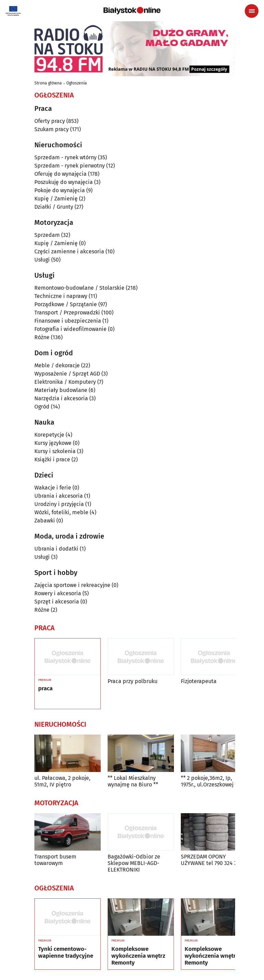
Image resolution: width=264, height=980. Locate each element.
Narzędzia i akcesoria (61, 398)
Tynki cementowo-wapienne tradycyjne (66, 953)
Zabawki (45, 521)
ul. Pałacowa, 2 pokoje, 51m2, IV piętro (62, 781)
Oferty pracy (50, 121)
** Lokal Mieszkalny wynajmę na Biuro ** (133, 781)
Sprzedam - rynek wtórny (65, 157)
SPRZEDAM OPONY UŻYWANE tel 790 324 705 (212, 860)
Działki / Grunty (54, 207)
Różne (42, 337)
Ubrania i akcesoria (59, 496)
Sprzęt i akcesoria (57, 602)
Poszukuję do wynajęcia (64, 182)
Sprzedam (47, 235)
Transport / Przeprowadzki (67, 313)
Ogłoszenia (77, 83)
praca (45, 689)
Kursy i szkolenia (55, 451)
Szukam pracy (52, 129)
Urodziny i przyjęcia (59, 504)
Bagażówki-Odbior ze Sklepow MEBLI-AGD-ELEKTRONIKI (134, 863)
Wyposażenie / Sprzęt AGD (67, 374)
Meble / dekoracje (57, 365)
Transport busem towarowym (55, 860)
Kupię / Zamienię (56, 199)
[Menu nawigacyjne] (252, 11)
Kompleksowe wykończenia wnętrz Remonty (138, 956)
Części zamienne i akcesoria (69, 251)
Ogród (42, 407)
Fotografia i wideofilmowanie (70, 329)
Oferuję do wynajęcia (60, 174)
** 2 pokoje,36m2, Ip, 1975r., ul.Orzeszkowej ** (210, 781)
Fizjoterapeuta (199, 681)
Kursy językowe (53, 443)
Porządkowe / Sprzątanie (66, 304)
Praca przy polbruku (133, 681)
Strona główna (48, 83)
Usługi (42, 260)
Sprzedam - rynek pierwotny (70, 166)
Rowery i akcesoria (58, 593)
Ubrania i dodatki (56, 549)
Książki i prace (52, 459)
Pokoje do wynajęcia (60, 190)
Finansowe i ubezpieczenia (68, 321)
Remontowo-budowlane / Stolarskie (79, 288)
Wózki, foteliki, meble (61, 512)
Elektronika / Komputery (65, 382)
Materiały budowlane (61, 390)
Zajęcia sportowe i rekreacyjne (72, 585)
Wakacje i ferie (53, 488)
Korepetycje (49, 435)
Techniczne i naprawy (61, 296)
